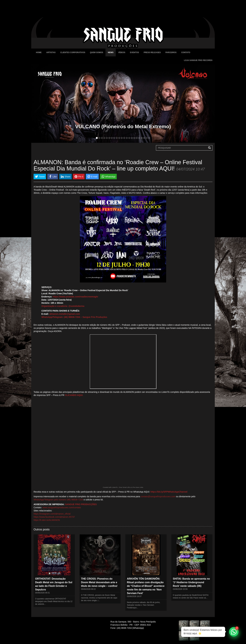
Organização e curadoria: (55, 306)
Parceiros (171, 52)
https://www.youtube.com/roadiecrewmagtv (75, 297)
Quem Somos (96, 52)
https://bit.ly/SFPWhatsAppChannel (169, 492)
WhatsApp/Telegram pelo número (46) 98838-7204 (58, 500)
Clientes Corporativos (73, 52)
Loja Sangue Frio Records (198, 60)
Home (39, 52)
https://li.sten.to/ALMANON (47, 520)
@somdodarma (76, 306)
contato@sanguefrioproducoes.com (158, 496)
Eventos (135, 52)
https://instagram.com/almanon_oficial (52, 514)
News (111, 52)
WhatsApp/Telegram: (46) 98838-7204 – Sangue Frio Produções (74, 317)
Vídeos (122, 52)
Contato (186, 52)
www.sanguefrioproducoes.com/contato (62, 507)
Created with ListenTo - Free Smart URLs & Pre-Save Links (123, 487)
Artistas (51, 52)
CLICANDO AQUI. (74, 395)
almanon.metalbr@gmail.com (65, 314)
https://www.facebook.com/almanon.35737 (54, 517)
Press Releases (152, 52)
